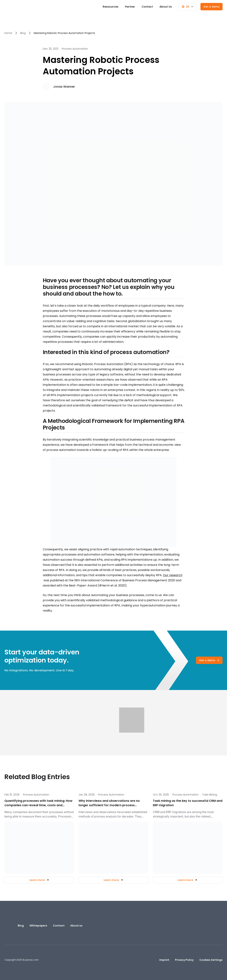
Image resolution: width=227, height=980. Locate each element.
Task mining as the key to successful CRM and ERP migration (188, 803)
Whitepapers (38, 926)
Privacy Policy (184, 960)
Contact (147, 7)
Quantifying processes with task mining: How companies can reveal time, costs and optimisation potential (38, 803)
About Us (166, 7)
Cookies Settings (211, 960)
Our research (173, 575)
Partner (130, 7)
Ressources (111, 7)
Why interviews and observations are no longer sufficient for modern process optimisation (109, 803)
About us (76, 926)
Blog (23, 33)
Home (8, 33)
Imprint (164, 960)
